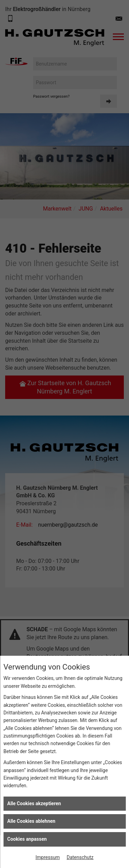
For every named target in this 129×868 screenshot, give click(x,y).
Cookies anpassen (27, 839)
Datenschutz (80, 857)
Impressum (47, 857)
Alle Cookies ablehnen (31, 821)
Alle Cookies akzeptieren (34, 803)
